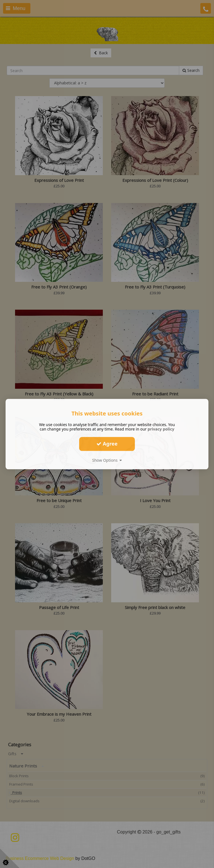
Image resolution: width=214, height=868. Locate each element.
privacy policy (161, 429)
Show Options (107, 460)
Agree (107, 444)
